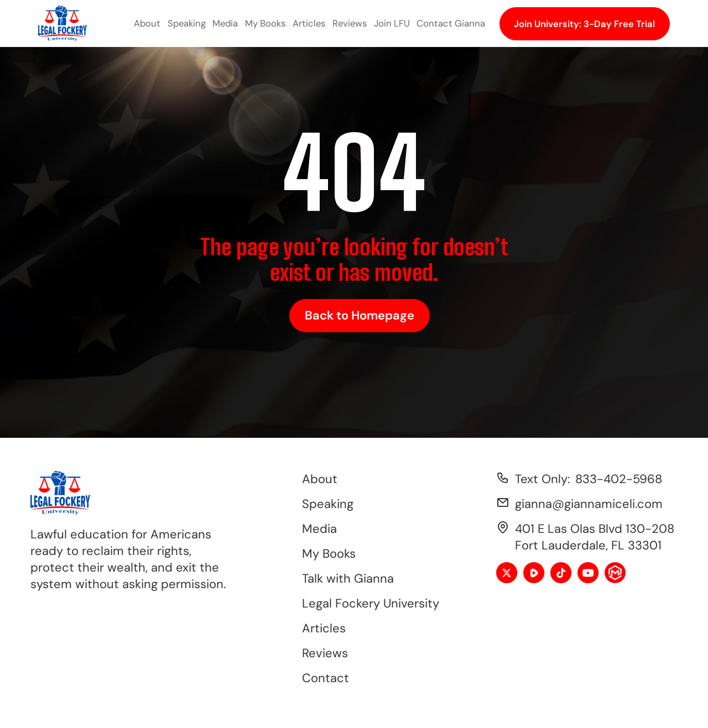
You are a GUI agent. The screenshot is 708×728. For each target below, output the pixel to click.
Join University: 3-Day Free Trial (584, 24)
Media (225, 23)
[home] (63, 23)
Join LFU (392, 23)
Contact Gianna (451, 23)
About (147, 23)
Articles (309, 23)
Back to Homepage (360, 315)
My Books (265, 23)
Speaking (187, 23)
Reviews (350, 23)
